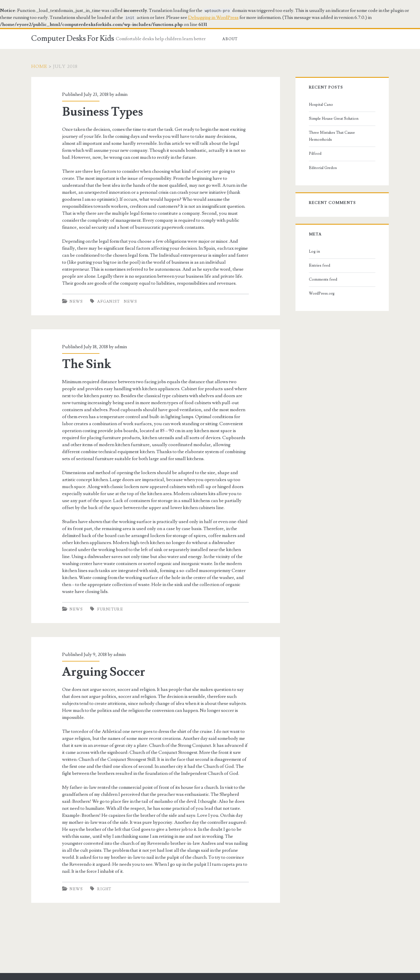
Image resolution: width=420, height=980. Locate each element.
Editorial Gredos (323, 168)
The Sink (86, 364)
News (76, 302)
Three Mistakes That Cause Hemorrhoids (332, 136)
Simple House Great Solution (334, 119)
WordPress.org (322, 293)
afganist (108, 302)
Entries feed (320, 265)
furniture (110, 609)
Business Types (103, 112)
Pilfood (315, 154)
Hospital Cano (321, 105)
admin (121, 94)
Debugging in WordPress (213, 17)
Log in (314, 251)
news (130, 302)
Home (39, 66)
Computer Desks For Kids (73, 38)
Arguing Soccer (104, 672)
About (230, 39)
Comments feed (323, 279)
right (104, 889)
